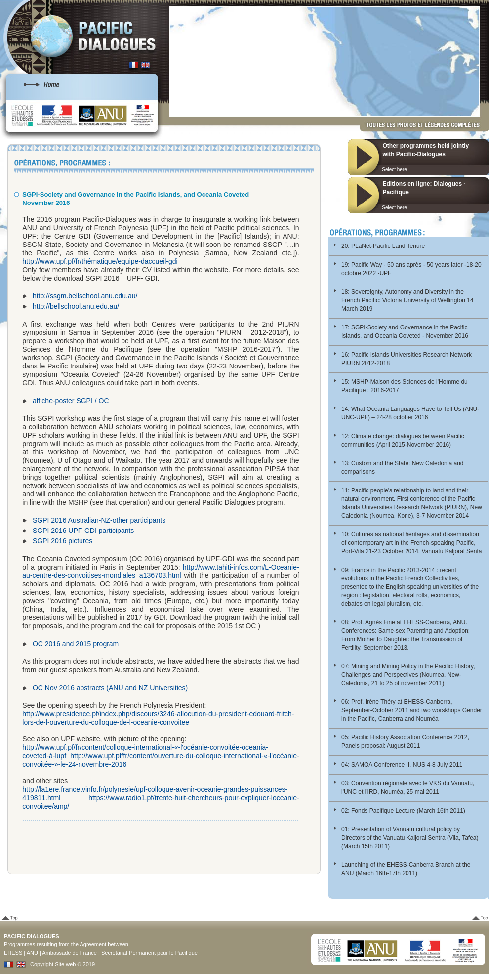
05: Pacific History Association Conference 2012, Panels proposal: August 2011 (405, 742)
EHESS (13, 953)
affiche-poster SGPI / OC (71, 401)
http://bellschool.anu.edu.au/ (76, 306)
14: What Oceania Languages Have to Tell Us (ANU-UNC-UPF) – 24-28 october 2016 (410, 413)
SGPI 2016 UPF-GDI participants (83, 531)
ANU (32, 953)
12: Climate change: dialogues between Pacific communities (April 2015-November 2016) (403, 440)
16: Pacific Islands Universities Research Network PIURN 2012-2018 (407, 359)
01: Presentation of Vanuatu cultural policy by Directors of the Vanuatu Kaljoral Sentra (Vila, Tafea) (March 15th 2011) (410, 838)
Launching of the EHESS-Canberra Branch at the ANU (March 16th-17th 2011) (406, 869)
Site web (65, 964)
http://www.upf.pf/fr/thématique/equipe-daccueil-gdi (100, 261)
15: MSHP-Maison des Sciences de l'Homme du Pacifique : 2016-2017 (405, 386)
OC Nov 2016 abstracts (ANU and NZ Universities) (110, 688)
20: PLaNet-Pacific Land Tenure (383, 246)
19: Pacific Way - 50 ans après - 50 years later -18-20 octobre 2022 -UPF (411, 269)
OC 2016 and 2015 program (76, 644)
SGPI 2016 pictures (62, 541)
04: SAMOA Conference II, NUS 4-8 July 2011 (402, 765)
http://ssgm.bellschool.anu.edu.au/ (85, 296)
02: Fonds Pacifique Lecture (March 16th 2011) (403, 811)
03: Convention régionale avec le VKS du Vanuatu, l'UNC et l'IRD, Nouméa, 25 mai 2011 (408, 788)
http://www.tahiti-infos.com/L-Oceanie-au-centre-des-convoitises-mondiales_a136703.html (161, 571)
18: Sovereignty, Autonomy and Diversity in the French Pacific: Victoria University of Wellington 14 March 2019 (407, 300)
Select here (394, 170)
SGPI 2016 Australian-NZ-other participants (99, 520)
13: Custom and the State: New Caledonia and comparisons (403, 468)
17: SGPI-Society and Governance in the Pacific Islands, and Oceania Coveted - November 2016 (405, 332)
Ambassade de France (69, 953)
